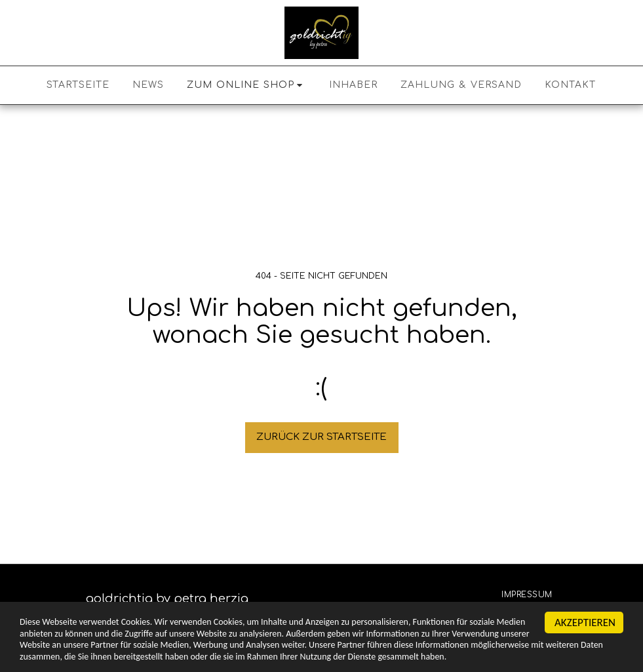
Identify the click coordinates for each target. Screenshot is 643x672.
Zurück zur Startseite (321, 437)
